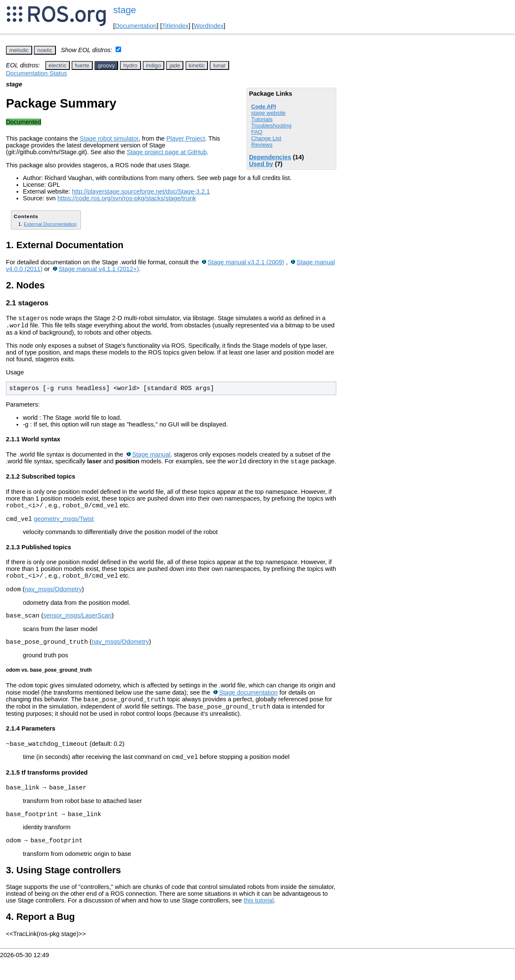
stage (125, 10)
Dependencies (270, 157)
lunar (219, 65)
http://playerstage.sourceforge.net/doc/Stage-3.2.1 (141, 191)
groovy (106, 65)
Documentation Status (36, 73)
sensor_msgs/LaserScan (77, 626)
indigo (154, 65)
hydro (130, 65)
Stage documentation (248, 705)
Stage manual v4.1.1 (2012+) (98, 269)
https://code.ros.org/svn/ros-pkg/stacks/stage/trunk (126, 198)
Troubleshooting (271, 126)
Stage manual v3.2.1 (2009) (246, 262)
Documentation (136, 26)
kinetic (197, 65)
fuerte (82, 65)
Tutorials (262, 119)
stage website (269, 113)
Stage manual (151, 457)
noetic (45, 50)
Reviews (262, 145)
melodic (19, 50)
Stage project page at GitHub (167, 152)
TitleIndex (175, 26)
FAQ (257, 132)
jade (175, 65)
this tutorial (259, 922)
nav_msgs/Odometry (53, 598)
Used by (261, 164)
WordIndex (209, 26)
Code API (264, 107)
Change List (266, 138)
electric (58, 65)
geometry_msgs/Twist (64, 525)
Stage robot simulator (109, 138)
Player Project (186, 138)
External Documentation (50, 224)
